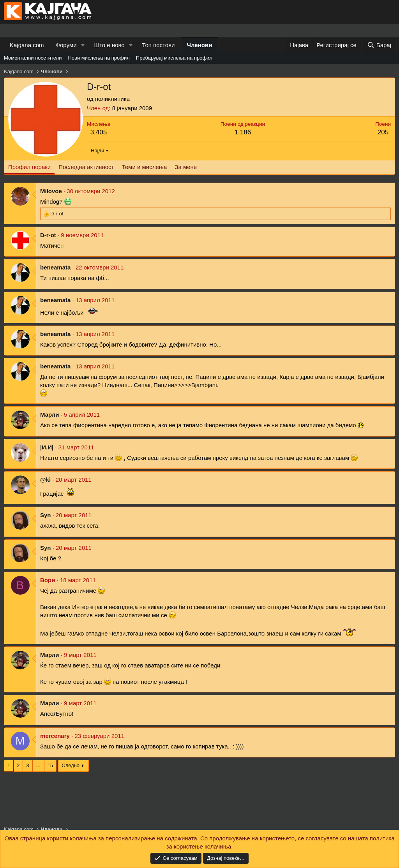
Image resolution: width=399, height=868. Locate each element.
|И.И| (47, 447)
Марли (50, 415)
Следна (71, 765)
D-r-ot (48, 235)
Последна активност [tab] (86, 167)
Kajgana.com (27, 45)
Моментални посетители (33, 58)
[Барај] (379, 45)
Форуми (66, 45)
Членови (200, 45)
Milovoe (51, 191)
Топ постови (159, 45)
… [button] (38, 765)
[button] (83, 45)
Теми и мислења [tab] (144, 167)
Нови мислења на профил (99, 58)
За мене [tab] (186, 167)
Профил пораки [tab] (29, 167)
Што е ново (109, 45)
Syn (46, 515)
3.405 (99, 132)
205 (383, 132)
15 (50, 765)
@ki (45, 480)
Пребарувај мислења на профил (174, 58)
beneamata (55, 267)
